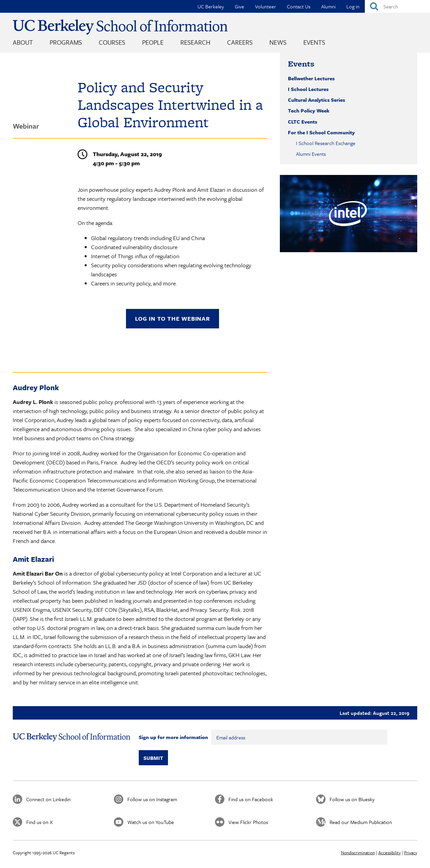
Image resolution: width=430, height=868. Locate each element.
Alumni (328, 6)
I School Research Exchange (326, 143)
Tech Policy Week (309, 110)
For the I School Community (321, 132)
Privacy (411, 853)
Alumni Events (311, 154)
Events (314, 42)
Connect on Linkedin (48, 799)
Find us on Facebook (251, 799)
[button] (349, 214)
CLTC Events (303, 122)
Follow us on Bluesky (352, 799)
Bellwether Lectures (311, 78)
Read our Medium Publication (361, 822)
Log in (353, 6)
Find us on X (39, 822)
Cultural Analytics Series (316, 100)
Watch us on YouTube (151, 822)
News (278, 42)
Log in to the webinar (173, 318)
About (23, 42)
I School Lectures (308, 89)
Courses (112, 42)
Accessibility (390, 853)
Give (240, 6)
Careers (240, 42)
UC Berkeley (211, 6)
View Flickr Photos (248, 822)
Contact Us (299, 6)
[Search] (397, 6)
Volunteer (266, 6)
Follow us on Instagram (152, 799)
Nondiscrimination (358, 853)
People (153, 42)
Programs (66, 42)
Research (195, 42)
